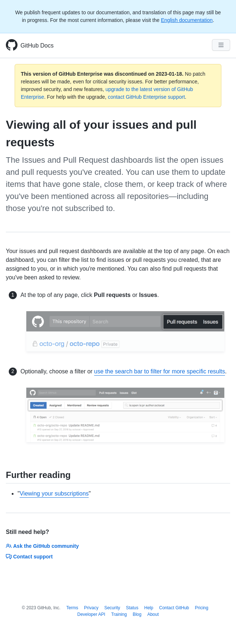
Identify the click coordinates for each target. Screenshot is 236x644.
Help (149, 608)
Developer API (91, 614)
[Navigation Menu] (221, 45)
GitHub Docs (37, 46)
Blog (137, 614)
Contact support (29, 557)
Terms (72, 608)
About (153, 614)
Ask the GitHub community (42, 546)
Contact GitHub (174, 608)
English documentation (187, 20)
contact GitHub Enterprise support (146, 97)
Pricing (202, 608)
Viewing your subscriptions (54, 494)
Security (112, 608)
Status (132, 608)
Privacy (91, 608)
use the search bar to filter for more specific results (160, 371)
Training (119, 614)
